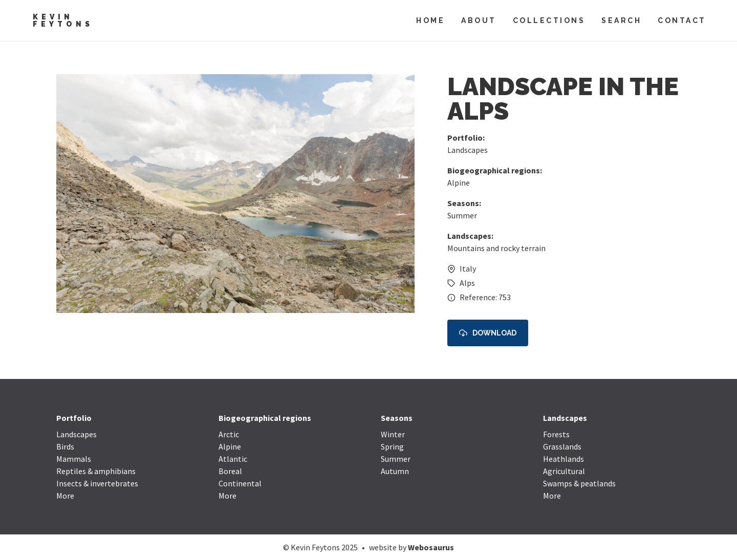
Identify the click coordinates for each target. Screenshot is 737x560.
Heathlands (563, 459)
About (479, 20)
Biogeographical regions (265, 418)
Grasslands (562, 446)
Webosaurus (431, 547)
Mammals (74, 459)
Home (430, 20)
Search (621, 20)
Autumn (395, 471)
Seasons (397, 418)
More (65, 496)
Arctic (229, 434)
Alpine (459, 183)
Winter (393, 434)
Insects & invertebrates (97, 483)
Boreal (230, 471)
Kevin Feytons (63, 20)
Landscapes (468, 150)
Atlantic (233, 459)
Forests (556, 434)
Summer (462, 215)
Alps (467, 283)
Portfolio (74, 418)
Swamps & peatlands (579, 483)
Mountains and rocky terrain (496, 248)
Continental (240, 483)
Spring (392, 446)
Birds (65, 446)
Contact (682, 20)
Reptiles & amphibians (96, 471)
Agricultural (564, 471)
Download (488, 333)
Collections (549, 20)
